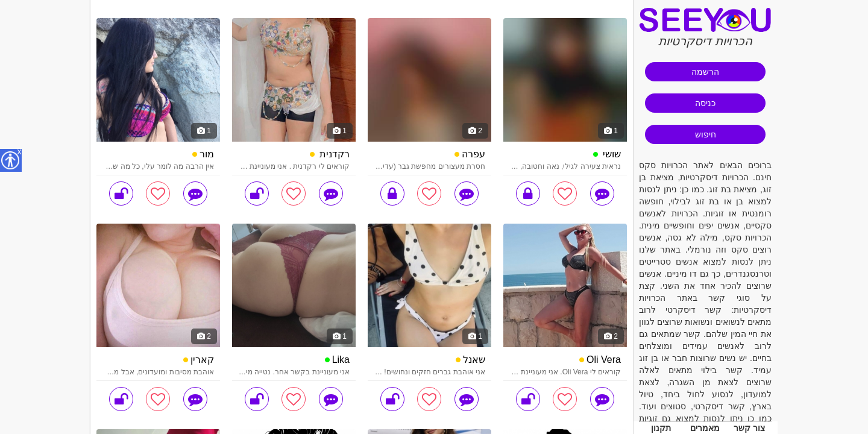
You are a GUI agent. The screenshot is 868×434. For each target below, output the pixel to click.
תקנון (661, 428)
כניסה (705, 103)
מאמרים (705, 428)
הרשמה (705, 72)
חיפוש (706, 134)
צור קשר (749, 428)
